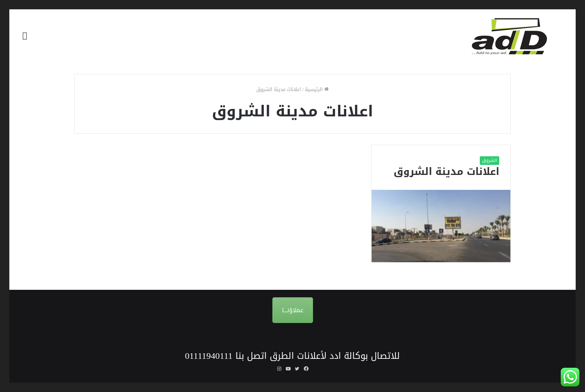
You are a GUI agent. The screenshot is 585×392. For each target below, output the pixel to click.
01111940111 (209, 356)
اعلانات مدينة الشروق (446, 172)
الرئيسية (317, 89)
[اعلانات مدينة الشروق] (441, 226)
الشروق (489, 160)
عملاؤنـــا (293, 310)
